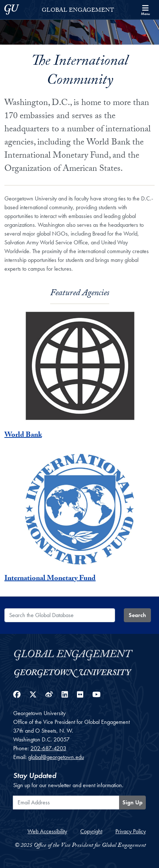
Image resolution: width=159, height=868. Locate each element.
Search (137, 615)
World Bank (23, 436)
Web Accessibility (47, 831)
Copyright (91, 831)
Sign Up (132, 802)
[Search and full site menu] (145, 10)
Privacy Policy (131, 831)
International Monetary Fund (50, 579)
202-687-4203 (48, 748)
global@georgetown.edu (56, 757)
